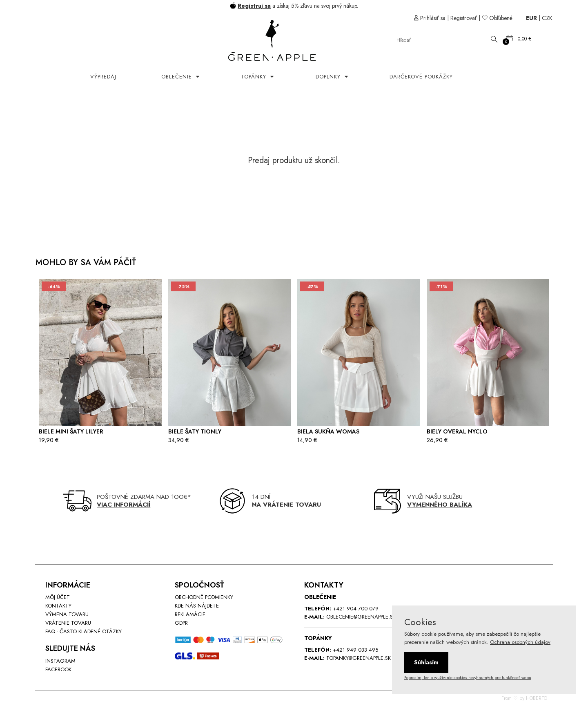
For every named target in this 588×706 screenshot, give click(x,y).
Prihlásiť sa (433, 18)
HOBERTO (537, 698)
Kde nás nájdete (197, 606)
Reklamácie (190, 614)
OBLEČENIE (178, 77)
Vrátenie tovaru (68, 623)
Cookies (420, 622)
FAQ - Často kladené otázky (84, 631)
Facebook (58, 669)
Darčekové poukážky (421, 77)
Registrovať (464, 18)
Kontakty (58, 606)
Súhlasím (426, 662)
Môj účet (58, 597)
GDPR (181, 623)
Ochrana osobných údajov (520, 642)
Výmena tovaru (67, 614)
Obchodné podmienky (204, 597)
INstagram (60, 661)
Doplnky (329, 77)
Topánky (255, 77)
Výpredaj (103, 77)
